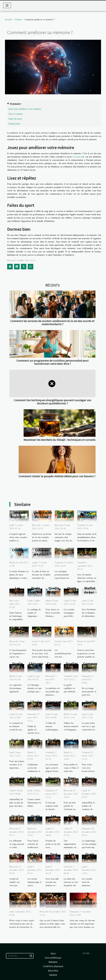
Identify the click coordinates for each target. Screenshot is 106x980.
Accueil (8, 20)
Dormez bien (14, 124)
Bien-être (53, 971)
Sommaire (15, 104)
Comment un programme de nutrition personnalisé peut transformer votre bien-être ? (53, 362)
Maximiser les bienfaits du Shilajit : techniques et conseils (60, 440)
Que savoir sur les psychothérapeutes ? (71, 635)
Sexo (53, 953)
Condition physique (53, 966)
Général (18, 20)
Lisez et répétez (16, 114)
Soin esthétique (53, 958)
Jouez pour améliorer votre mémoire (25, 109)
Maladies (53, 962)
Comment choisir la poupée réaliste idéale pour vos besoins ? (57, 476)
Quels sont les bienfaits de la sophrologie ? (23, 903)
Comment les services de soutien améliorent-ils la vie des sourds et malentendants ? (52, 322)
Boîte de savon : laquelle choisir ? (36, 860)
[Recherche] (20, 956)
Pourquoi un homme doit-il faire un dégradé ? (84, 905)
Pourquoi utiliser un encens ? (54, 903)
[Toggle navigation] (7, 5)
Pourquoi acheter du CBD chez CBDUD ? (88, 556)
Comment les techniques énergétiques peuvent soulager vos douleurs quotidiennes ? (53, 402)
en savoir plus (79, 157)
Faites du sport (15, 119)
